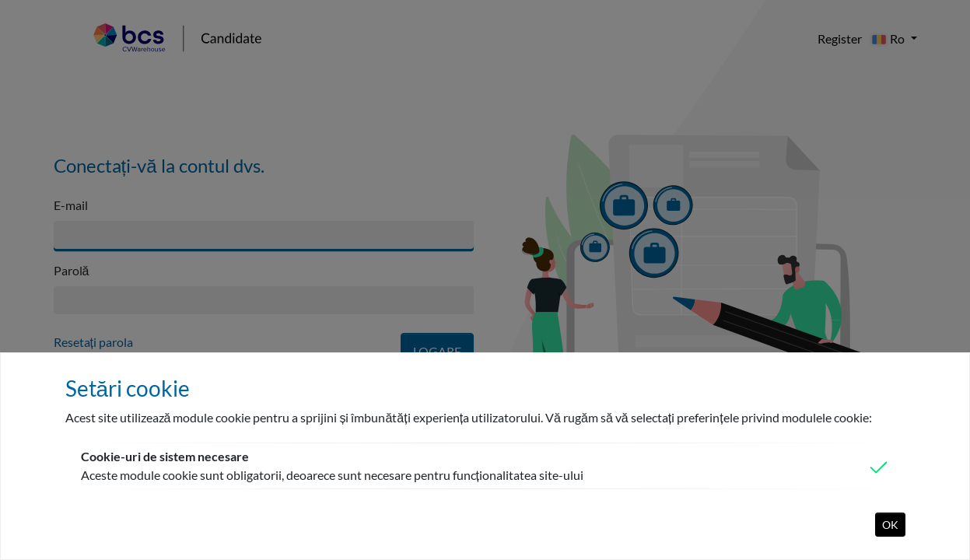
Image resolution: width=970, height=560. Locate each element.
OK (890, 525)
